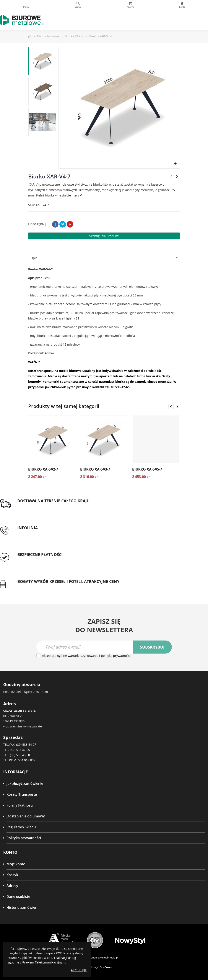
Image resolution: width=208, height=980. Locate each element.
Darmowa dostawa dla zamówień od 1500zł (53, 506)
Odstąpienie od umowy (26, 816)
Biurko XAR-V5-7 (147, 469)
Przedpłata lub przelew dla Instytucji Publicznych (57, 560)
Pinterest (70, 224)
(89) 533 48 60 (20, 755)
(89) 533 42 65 (20, 750)
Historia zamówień (22, 907)
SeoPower (106, 967)
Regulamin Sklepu (21, 827)
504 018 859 (27, 760)
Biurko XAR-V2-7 (43, 469)
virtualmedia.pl (109, 958)
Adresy (12, 886)
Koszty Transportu (22, 794)
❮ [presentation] (171, 406)
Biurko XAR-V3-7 (95, 469)
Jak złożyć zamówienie (25, 784)
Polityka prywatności (24, 838)
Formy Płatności (20, 805)
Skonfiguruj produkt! (104, 236)
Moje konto (16, 864)
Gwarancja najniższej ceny (39, 587)
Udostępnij (55, 224)
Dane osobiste (18, 897)
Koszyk (12, 875)
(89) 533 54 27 (26, 745)
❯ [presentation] (177, 406)
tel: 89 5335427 (29, 533)
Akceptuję (79, 970)
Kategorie (26, 3)
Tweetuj (63, 224)
